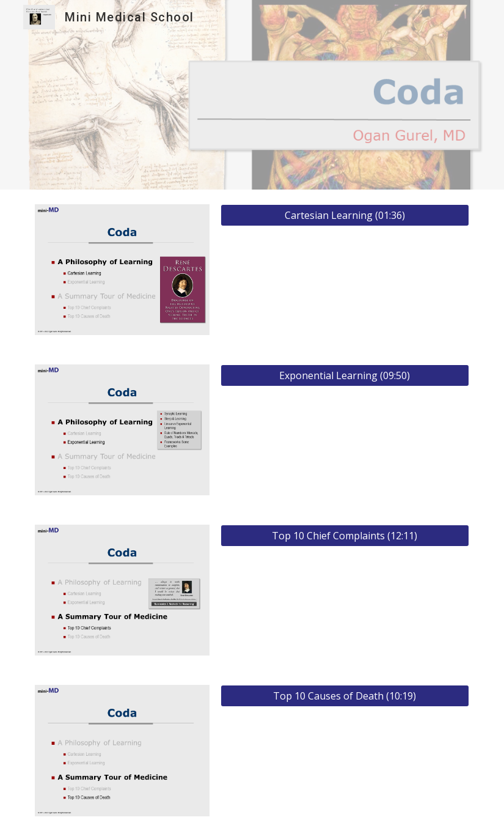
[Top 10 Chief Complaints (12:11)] (345, 536)
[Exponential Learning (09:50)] (345, 375)
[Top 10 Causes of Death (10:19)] (345, 696)
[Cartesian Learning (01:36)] (345, 215)
